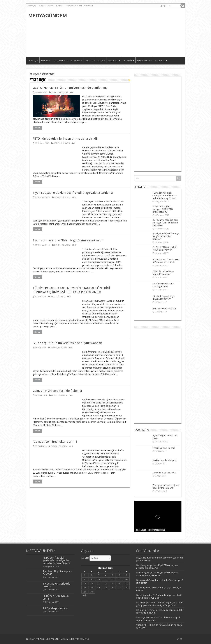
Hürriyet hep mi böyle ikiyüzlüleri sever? (164, 298)
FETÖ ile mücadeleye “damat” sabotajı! (163, 273)
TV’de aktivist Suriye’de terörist (56, 585)
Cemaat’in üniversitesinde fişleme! (57, 391)
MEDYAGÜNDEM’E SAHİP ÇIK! (79, 6)
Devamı (37, 128)
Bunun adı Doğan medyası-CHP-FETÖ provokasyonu (163, 209)
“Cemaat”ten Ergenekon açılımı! (55, 442)
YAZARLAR (160, 61)
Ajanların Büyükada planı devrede (57, 573)
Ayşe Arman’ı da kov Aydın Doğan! (151, 530)
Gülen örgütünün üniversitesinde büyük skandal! (67, 343)
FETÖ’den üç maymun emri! (56, 597)
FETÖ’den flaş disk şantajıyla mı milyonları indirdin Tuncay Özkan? (165, 196)
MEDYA (45, 61)
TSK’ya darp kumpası (55, 608)
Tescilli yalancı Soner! (164, 448)
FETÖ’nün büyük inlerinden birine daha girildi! (65, 139)
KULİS (101, 61)
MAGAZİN (113, 61)
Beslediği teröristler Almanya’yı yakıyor (156, 588)
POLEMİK (127, 61)
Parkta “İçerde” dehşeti (164, 460)
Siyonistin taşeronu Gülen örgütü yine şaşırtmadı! (68, 240)
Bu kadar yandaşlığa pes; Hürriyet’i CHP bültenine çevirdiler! (165, 223)
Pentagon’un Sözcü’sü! (164, 309)
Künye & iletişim (46, 6)
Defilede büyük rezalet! (164, 473)
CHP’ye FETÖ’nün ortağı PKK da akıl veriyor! (165, 248)
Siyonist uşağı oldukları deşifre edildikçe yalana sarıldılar (73, 193)
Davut (143, 628)
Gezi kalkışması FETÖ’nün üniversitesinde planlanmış (70, 88)
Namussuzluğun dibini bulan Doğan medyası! (159, 580)
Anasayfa (32, 6)
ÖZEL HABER (74, 61)
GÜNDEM (58, 61)
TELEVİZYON (143, 61)
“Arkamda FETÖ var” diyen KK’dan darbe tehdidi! (166, 261)
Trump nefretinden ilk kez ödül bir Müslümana (166, 487)
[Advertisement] (127, 33)
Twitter (59, 6)
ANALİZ (89, 61)
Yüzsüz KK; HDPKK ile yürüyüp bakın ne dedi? (159, 625)
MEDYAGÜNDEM (48, 16)
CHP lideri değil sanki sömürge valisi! (163, 285)
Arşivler (85, 558)
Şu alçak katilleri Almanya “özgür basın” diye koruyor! (166, 236)
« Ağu (84, 595)
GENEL (55, 92)
